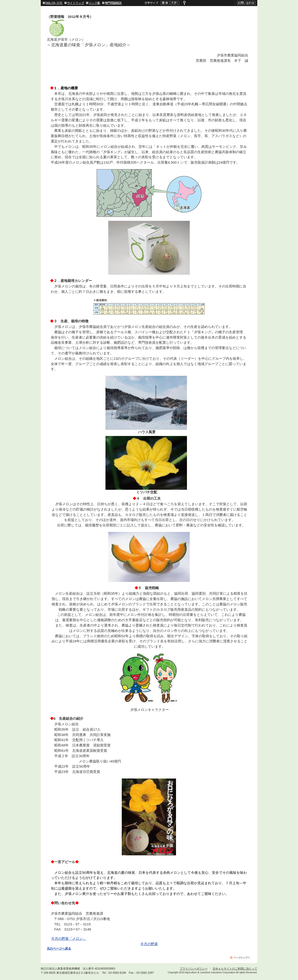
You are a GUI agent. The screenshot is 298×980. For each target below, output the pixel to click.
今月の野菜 (149, 944)
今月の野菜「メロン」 (69, 939)
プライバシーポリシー (194, 969)
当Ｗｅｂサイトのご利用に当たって (235, 969)
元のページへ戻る (59, 949)
